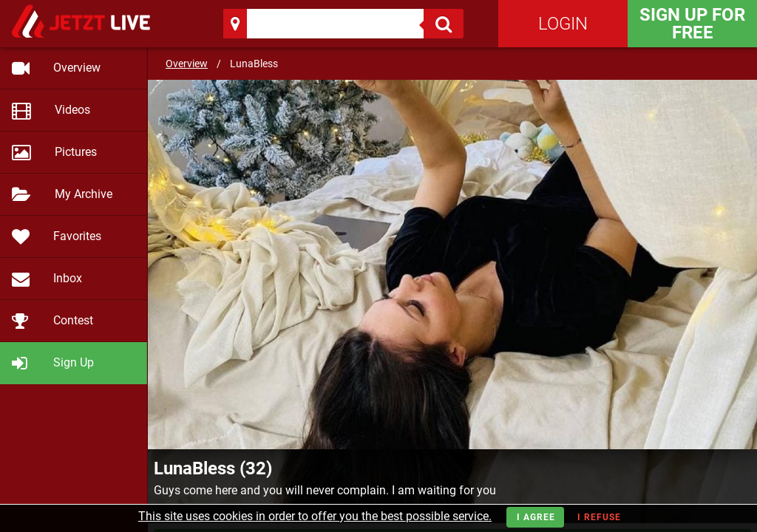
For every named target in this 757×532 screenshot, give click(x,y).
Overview (187, 64)
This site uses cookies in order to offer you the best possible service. (315, 516)
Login (563, 24)
